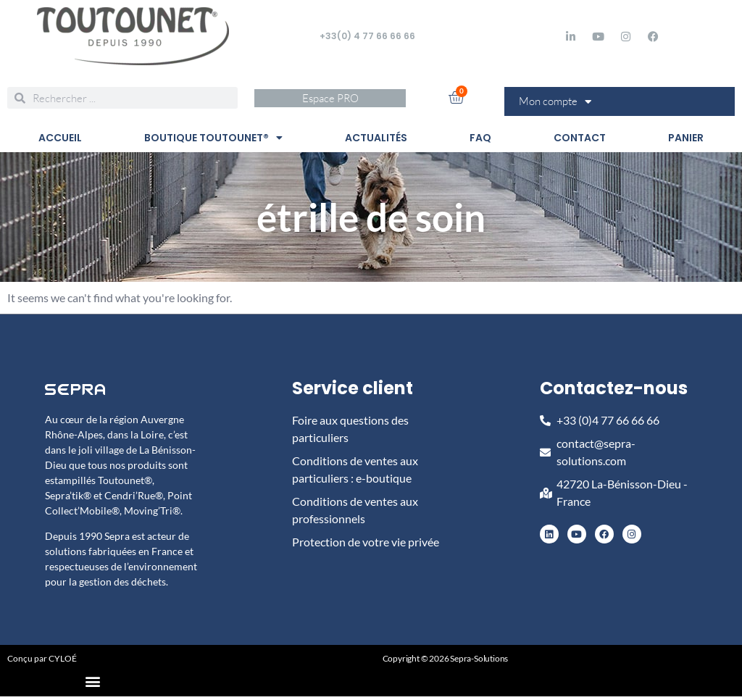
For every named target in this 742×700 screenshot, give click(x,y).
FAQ (480, 138)
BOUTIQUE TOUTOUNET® (213, 138)
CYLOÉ (63, 658)
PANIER (686, 138)
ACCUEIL (60, 138)
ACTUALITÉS (376, 138)
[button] (93, 681)
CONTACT (580, 138)
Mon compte (555, 102)
